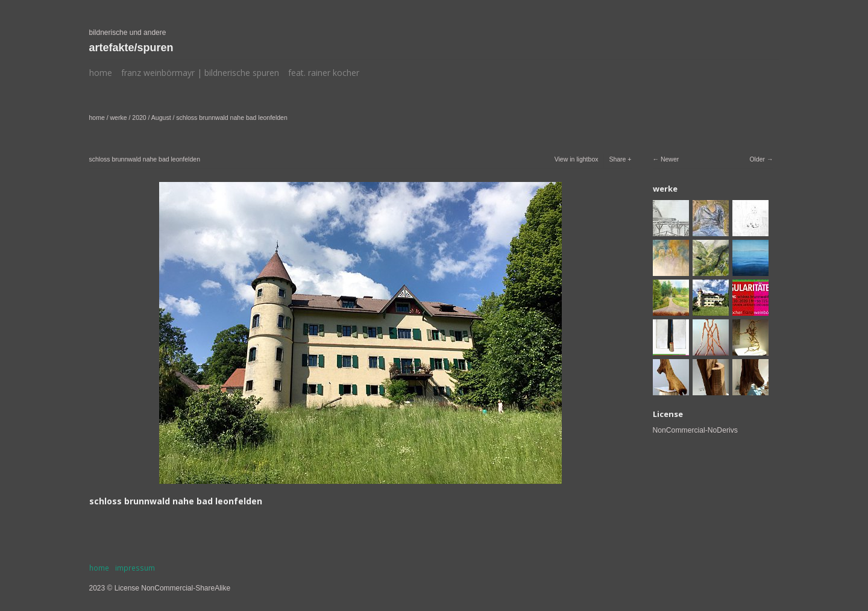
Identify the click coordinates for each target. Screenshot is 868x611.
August (161, 117)
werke (119, 117)
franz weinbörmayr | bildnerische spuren (200, 73)
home (101, 73)
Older (757, 159)
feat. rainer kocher (324, 73)
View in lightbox (577, 159)
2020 (139, 117)
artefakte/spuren (131, 48)
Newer (670, 159)
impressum (135, 568)
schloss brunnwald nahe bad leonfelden (231, 117)
